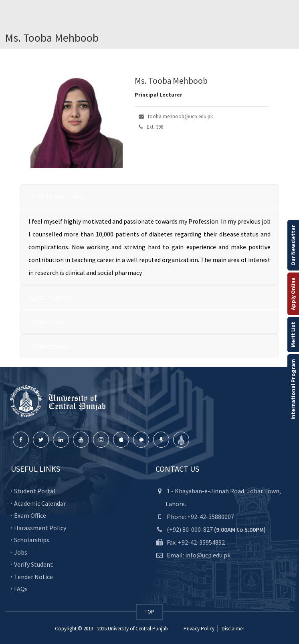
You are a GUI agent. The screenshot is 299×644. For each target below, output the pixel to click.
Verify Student (33, 564)
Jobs (21, 552)
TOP (149, 612)
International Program (293, 389)
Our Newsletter (293, 245)
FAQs (21, 589)
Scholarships (32, 540)
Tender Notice (33, 576)
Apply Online (293, 294)
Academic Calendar (40, 503)
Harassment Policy (40, 527)
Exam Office (30, 515)
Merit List (293, 335)
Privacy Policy (199, 629)
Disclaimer (232, 629)
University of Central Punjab (138, 629)
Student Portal (35, 491)
